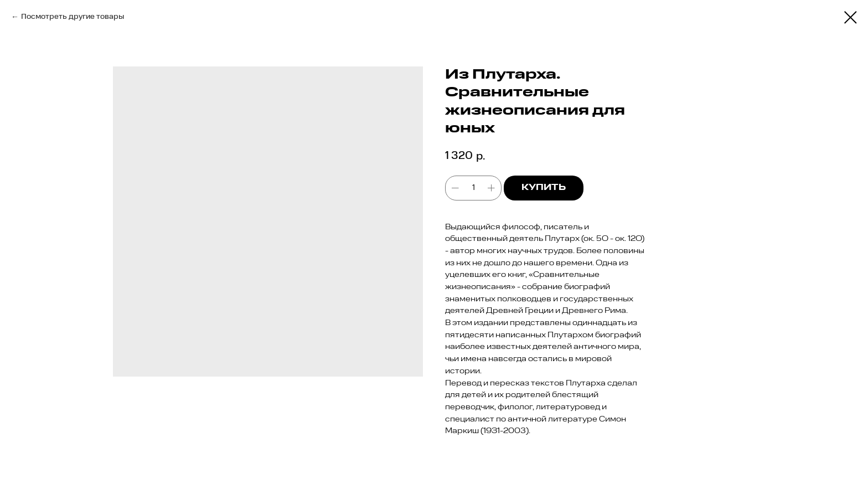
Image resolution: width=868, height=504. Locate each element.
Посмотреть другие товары (73, 17)
